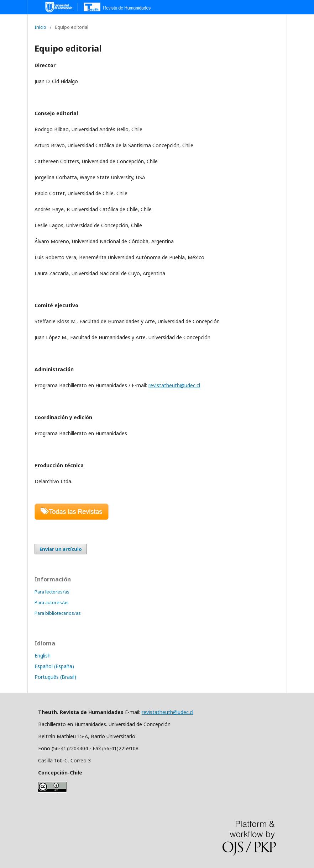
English (43, 656)
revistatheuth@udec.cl (174, 385)
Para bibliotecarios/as (58, 613)
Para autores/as (52, 602)
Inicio (40, 27)
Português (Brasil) (55, 677)
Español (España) (54, 666)
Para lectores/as (52, 592)
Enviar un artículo (61, 549)
